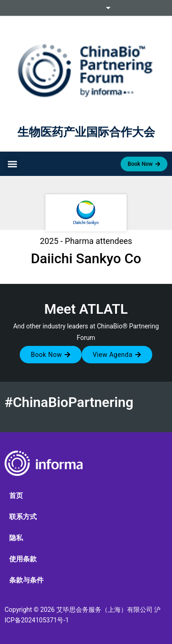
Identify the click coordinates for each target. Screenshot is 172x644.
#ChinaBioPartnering (69, 402)
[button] (12, 164)
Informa (86, 8)
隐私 (16, 538)
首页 (16, 496)
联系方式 (23, 517)
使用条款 (23, 559)
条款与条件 (26, 580)
